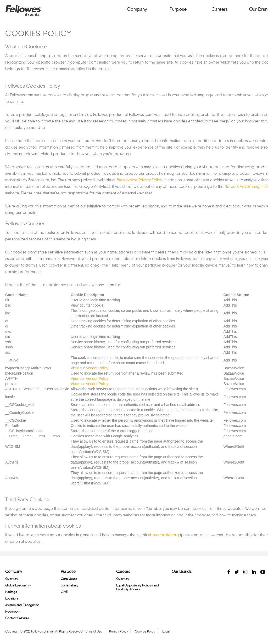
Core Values (69, 579)
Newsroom (13, 611)
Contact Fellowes (17, 618)
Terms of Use (93, 631)
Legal (166, 631)
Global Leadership (18, 585)
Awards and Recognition (22, 605)
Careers (219, 9)
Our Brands (182, 572)
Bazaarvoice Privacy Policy (139, 180)
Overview (12, 579)
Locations (12, 598)
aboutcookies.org (163, 535)
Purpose (178, 9)
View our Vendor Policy (90, 368)
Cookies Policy (145, 631)
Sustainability (69, 585)
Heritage (11, 592)
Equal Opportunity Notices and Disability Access (138, 587)
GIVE (64, 592)
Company (137, 9)
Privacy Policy (119, 631)
